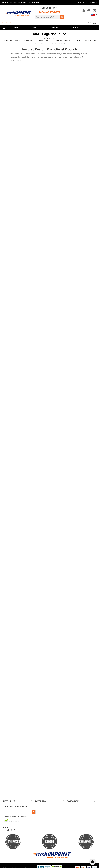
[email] (18, 812)
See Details (36, 3)
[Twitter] (8, 830)
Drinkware (55, 28)
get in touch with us (77, 41)
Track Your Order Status (88, 3)
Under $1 (75, 28)
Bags (35, 28)
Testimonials (93, 23)
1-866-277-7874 (49, 12)
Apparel (16, 28)
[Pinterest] (15, 830)
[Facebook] (5, 830)
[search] (47, 17)
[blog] (11, 830)
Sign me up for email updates (16, 816)
